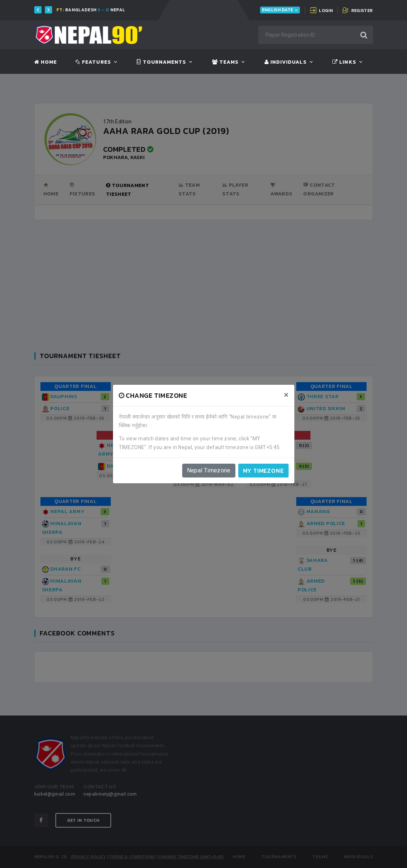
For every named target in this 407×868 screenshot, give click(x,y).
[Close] (286, 395)
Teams (225, 62)
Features (93, 62)
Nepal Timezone (209, 470)
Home (46, 62)
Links (344, 62)
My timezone (263, 471)
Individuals (286, 62)
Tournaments (161, 62)
